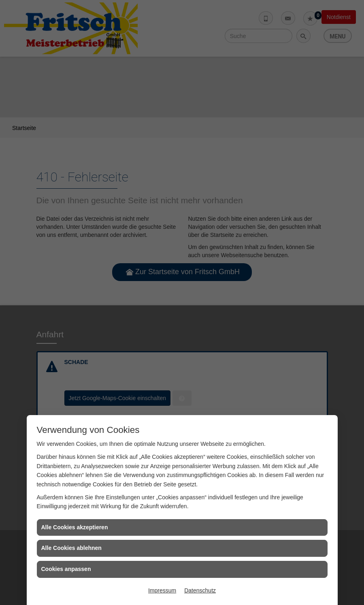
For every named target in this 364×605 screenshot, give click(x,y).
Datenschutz (200, 590)
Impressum (162, 590)
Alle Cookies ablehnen (71, 548)
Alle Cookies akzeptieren (75, 527)
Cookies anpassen (66, 569)
